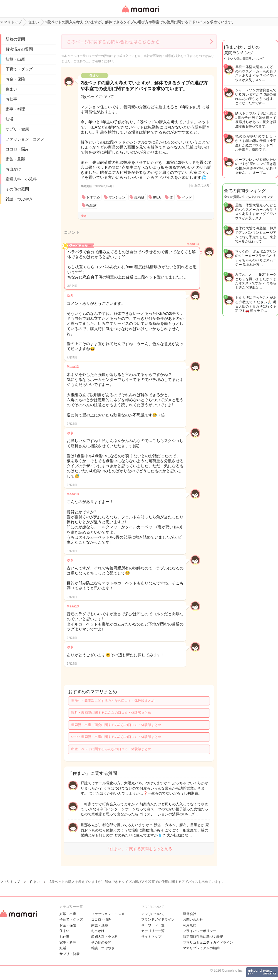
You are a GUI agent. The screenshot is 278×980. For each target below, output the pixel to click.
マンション (117, 197)
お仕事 (11, 99)
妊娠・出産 (15, 59)
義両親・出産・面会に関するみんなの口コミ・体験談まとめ (116, 725)
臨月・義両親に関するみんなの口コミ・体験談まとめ (111, 713)
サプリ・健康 (17, 129)
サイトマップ (151, 937)
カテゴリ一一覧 (153, 931)
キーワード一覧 (153, 925)
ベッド (187, 197)
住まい (11, 89)
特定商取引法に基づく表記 (203, 937)
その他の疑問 (17, 189)
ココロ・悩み (17, 149)
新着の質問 (15, 39)
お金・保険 (15, 79)
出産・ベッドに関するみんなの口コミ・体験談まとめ (111, 749)
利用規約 (190, 925)
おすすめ (93, 197)
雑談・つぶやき (19, 199)
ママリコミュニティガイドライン (208, 943)
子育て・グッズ (19, 69)
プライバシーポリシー (200, 931)
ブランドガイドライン (158, 919)
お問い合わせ (193, 919)
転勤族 (91, 205)
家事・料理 (15, 109)
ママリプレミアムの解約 (201, 948)
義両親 (139, 197)
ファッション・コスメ (25, 139)
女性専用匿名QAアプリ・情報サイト (140, 13)
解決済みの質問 (19, 49)
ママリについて (153, 914)
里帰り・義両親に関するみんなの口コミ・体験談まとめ (113, 701)
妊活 (9, 119)
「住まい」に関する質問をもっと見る (139, 849)
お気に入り (202, 185)
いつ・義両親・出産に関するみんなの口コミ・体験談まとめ (116, 737)
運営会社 (190, 914)
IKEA (157, 197)
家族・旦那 (15, 159)
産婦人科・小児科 (21, 179)
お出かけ (13, 169)
